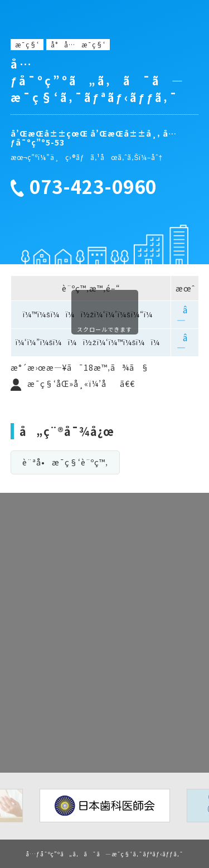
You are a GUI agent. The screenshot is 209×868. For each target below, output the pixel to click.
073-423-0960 (93, 187)
